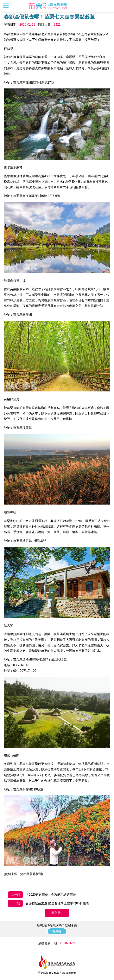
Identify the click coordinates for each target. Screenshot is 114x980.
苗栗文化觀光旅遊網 (48, 6)
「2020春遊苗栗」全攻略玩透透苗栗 (42, 895)
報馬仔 (57, 931)
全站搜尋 (108, 6)
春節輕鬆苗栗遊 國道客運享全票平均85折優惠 (48, 903)
